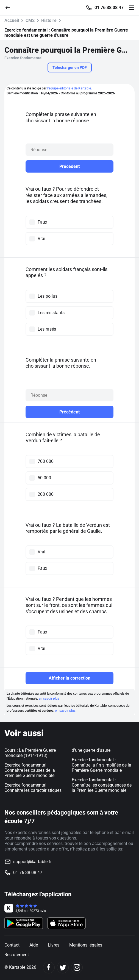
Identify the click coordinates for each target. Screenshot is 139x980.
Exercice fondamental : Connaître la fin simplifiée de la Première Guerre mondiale (102, 765)
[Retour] (10, 7)
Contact (12, 945)
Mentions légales (86, 945)
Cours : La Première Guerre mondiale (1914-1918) (30, 753)
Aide (34, 945)
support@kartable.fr (32, 862)
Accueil (12, 20)
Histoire (49, 20)
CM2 (30, 20)
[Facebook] (49, 968)
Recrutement (17, 955)
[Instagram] (77, 968)
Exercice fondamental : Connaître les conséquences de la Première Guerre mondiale (102, 785)
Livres (54, 945)
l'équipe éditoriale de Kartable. (69, 88)
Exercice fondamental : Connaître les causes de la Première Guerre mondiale (30, 770)
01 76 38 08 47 (109, 8)
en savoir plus (49, 699)
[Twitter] (63, 968)
